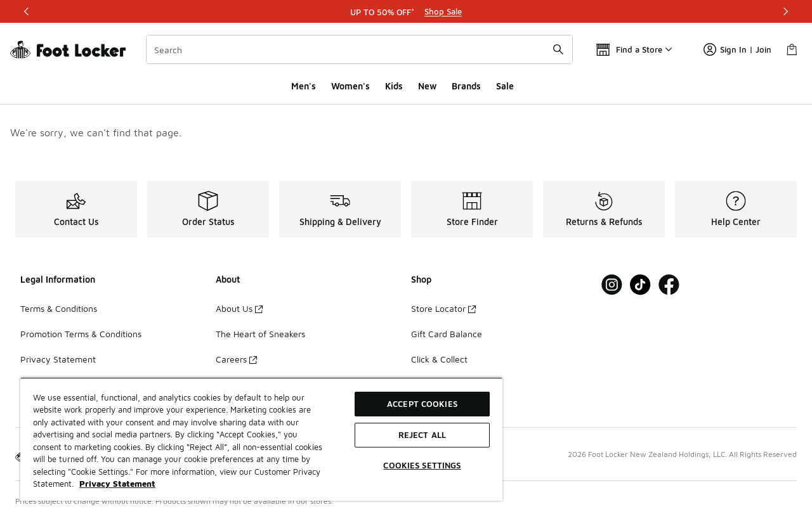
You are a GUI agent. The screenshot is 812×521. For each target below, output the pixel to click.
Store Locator (443, 308)
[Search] (359, 49)
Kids (394, 86)
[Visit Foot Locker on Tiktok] (640, 285)
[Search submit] (558, 49)
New (427, 86)
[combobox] (359, 49)
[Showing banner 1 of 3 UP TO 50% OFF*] (406, 11)
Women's (350, 86)
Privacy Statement (58, 359)
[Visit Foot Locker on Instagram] (612, 285)
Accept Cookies (422, 404)
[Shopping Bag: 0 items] (792, 49)
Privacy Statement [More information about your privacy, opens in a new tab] (117, 484)
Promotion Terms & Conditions (81, 334)
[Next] (785, 11)
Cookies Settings (422, 465)
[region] (261, 439)
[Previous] (27, 11)
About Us (239, 308)
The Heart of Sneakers (260, 334)
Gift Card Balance (447, 334)
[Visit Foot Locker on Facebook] (669, 285)
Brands (466, 86)
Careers (236, 359)
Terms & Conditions (59, 308)
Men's (304, 86)
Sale (505, 86)
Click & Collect (439, 359)
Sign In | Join (737, 49)
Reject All (422, 435)
